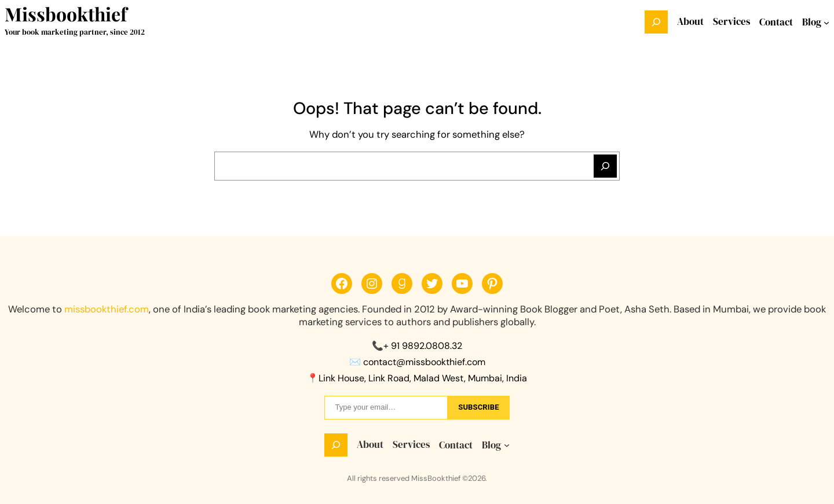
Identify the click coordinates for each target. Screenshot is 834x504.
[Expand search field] (656, 22)
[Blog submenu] (826, 22)
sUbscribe (478, 407)
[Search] (605, 166)
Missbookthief (66, 14)
